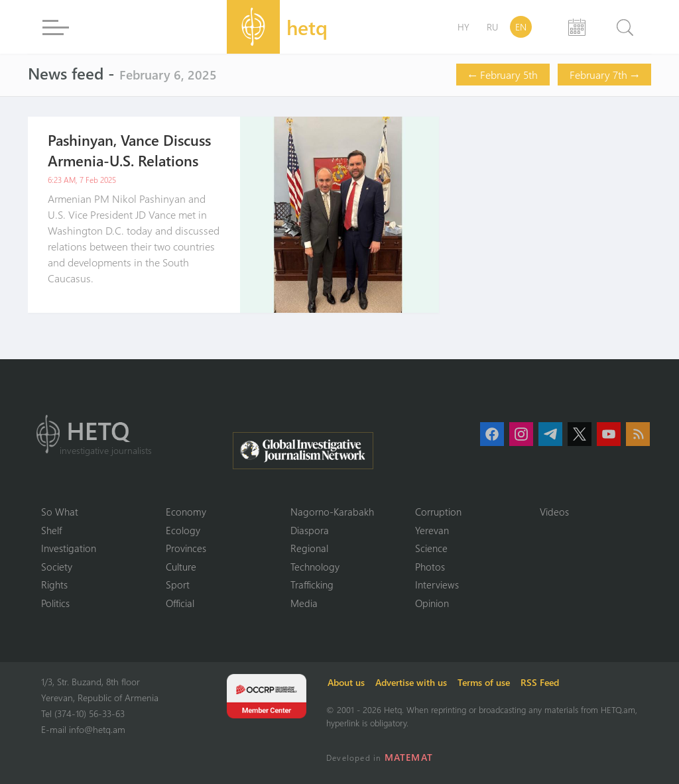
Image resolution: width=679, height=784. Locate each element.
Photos (430, 567)
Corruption (438, 512)
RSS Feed (540, 682)
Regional (309, 548)
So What (60, 512)
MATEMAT (409, 757)
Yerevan (432, 530)
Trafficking (312, 585)
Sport (178, 585)
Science (431, 548)
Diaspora (310, 530)
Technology (315, 567)
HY (463, 27)
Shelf (51, 530)
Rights (54, 585)
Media (304, 603)
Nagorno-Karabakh (332, 512)
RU (492, 27)
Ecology (183, 530)
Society (57, 567)
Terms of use (484, 682)
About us (346, 682)
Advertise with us (411, 682)
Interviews (437, 585)
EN (521, 27)
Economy (186, 512)
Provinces (186, 548)
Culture (181, 567)
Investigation (69, 548)
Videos (554, 512)
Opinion (432, 603)
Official (180, 603)
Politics (55, 603)
